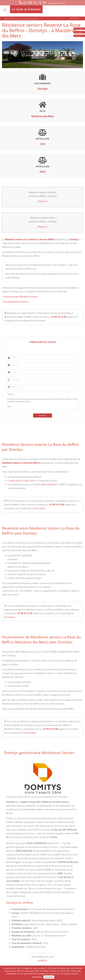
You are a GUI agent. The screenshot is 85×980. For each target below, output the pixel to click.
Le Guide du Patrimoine (26, 9)
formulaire (40, 508)
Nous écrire (79, 36)
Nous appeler (79, 29)
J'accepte (49, 977)
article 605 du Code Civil (21, 481)
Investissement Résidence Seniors (21, 297)
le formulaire (30, 733)
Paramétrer (37, 977)
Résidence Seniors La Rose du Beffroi (21, 463)
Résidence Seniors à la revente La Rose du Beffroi (30, 239)
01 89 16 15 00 (35, 3)
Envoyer (42, 416)
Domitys (74, 239)
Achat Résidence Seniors (16, 302)
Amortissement (49, 484)
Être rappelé (79, 32)
